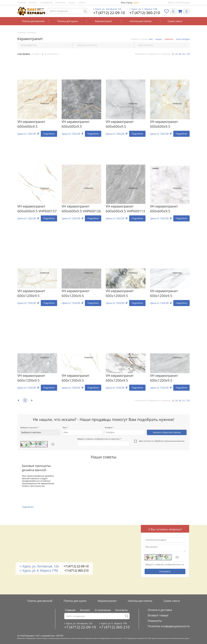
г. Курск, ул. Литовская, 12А (107, 9)
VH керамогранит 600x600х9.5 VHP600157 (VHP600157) (37, 209)
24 (176, 54)
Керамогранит (104, 21)
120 (188, 54)
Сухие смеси (175, 21)
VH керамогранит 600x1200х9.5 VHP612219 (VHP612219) (125, 294)
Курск (136, 2)
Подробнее (49, 134)
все (151, 39)
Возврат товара (158, 615)
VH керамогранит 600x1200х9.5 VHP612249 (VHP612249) (81, 294)
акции (158, 39)
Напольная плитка (141, 21)
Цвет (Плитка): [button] (162, 45)
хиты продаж (183, 39)
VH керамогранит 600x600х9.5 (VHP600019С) (164, 124)
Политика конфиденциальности (169, 626)
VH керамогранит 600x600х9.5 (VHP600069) (31, 124)
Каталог (33, 2)
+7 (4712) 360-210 (145, 13)
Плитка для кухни (68, 21)
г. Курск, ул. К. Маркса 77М (143, 9)
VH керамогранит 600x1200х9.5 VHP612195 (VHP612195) (37, 378)
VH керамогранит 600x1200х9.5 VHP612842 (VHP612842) (37, 294)
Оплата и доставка (160, 610)
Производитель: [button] (45, 45)
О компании (46, 2)
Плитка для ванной (33, 21)
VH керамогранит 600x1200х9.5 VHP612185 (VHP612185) (170, 378)
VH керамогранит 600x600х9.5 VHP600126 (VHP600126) (81, 209)
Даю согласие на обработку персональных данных (159, 441)
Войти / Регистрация (179, 2)
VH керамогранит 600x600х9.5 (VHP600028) (120, 124)
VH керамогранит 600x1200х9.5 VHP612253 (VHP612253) (125, 378)
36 (180, 54)
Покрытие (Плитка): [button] (103, 45)
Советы (82, 2)
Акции (72, 2)
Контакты (61, 2)
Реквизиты (155, 621)
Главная (22, 2)
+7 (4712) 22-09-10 (109, 13)
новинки (169, 39)
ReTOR (60, 636)
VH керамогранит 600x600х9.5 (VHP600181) (164, 209)
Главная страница (27, 32)
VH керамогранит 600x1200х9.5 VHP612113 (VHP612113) (170, 294)
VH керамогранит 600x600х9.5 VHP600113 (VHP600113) (125, 209)
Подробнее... (29, 507)
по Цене (36, 54)
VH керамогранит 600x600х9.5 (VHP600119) (76, 124)
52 (184, 54)
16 (173, 54)
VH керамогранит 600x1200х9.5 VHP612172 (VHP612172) (81, 378)
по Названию (52, 54)
